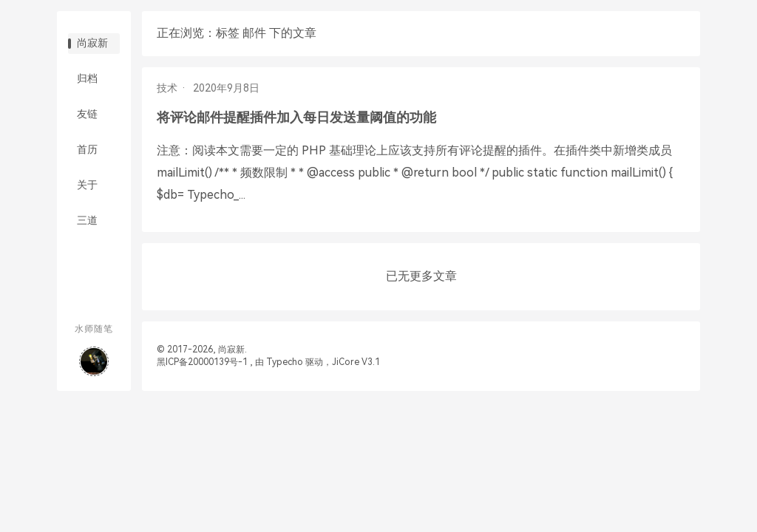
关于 (87, 185)
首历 (87, 149)
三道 (87, 220)
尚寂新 (92, 43)
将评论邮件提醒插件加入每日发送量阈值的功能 (296, 117)
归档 (87, 78)
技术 (167, 88)
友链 (87, 114)
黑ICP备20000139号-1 (202, 362)
